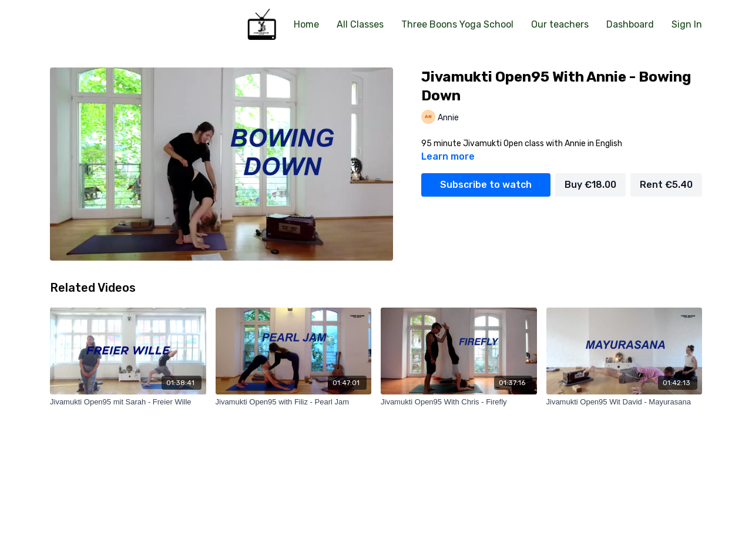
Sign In (687, 24)
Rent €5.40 (666, 185)
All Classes (360, 24)
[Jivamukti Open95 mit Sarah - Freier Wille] (128, 402)
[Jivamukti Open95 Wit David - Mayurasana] (625, 402)
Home (306, 24)
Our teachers (560, 24)
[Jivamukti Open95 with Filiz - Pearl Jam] (294, 402)
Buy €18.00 (590, 185)
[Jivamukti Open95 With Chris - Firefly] (459, 402)
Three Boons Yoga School (457, 24)
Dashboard (630, 24)
